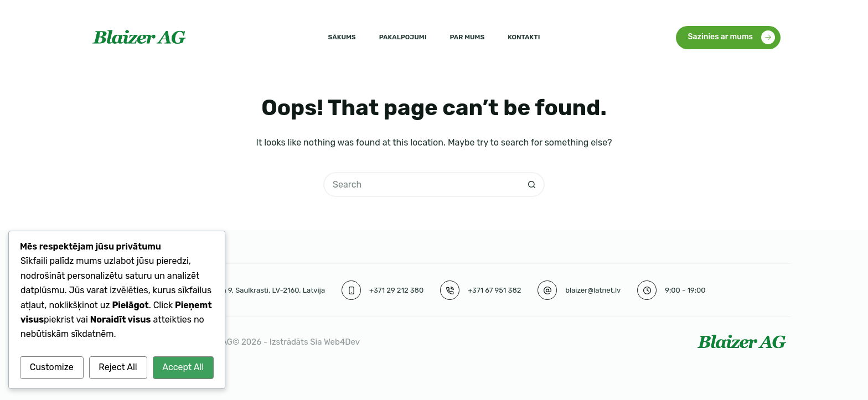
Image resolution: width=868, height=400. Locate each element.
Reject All (118, 367)
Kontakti (524, 37)
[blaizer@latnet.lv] (547, 290)
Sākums (342, 37)
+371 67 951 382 (494, 290)
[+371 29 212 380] (351, 290)
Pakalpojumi (403, 37)
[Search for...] (422, 185)
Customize (52, 367)
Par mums (467, 37)
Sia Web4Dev (335, 342)
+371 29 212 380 (396, 290)
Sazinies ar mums (732, 37)
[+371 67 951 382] (450, 290)
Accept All (183, 367)
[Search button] (532, 185)
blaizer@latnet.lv (593, 290)
